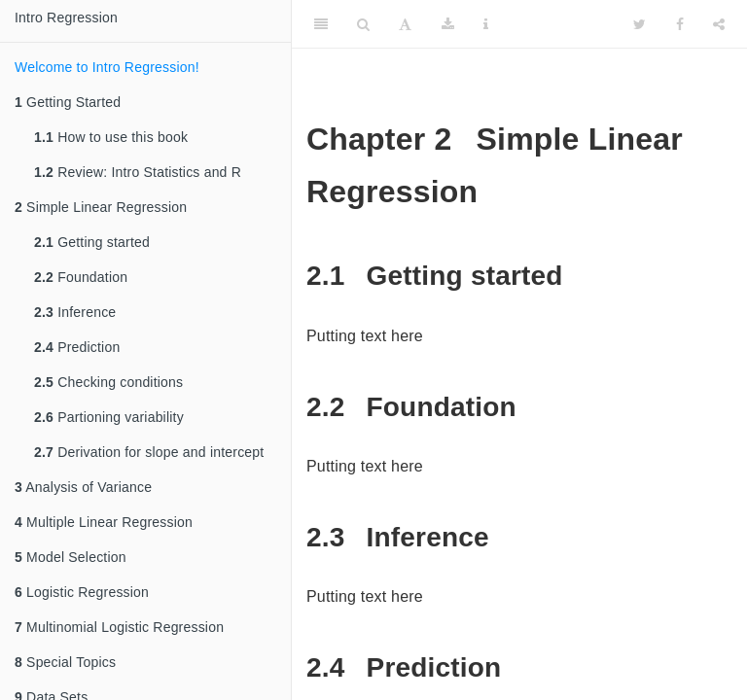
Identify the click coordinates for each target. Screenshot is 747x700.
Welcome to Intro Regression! (107, 67)
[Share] (719, 24)
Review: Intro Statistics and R (138, 172)
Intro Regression (66, 17)
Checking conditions (108, 382)
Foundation (81, 277)
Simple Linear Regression (101, 207)
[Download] (448, 24)
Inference (75, 312)
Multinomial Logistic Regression (119, 627)
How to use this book (111, 137)
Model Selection (71, 557)
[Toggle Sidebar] (321, 24)
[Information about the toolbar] (486, 24)
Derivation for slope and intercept (149, 452)
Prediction (77, 347)
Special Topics (65, 662)
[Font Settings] (405, 24)
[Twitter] (640, 24)
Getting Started (68, 102)
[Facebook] (680, 24)
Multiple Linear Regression (104, 522)
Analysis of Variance (83, 487)
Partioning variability (109, 417)
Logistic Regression (82, 592)
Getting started (92, 242)
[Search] (363, 24)
